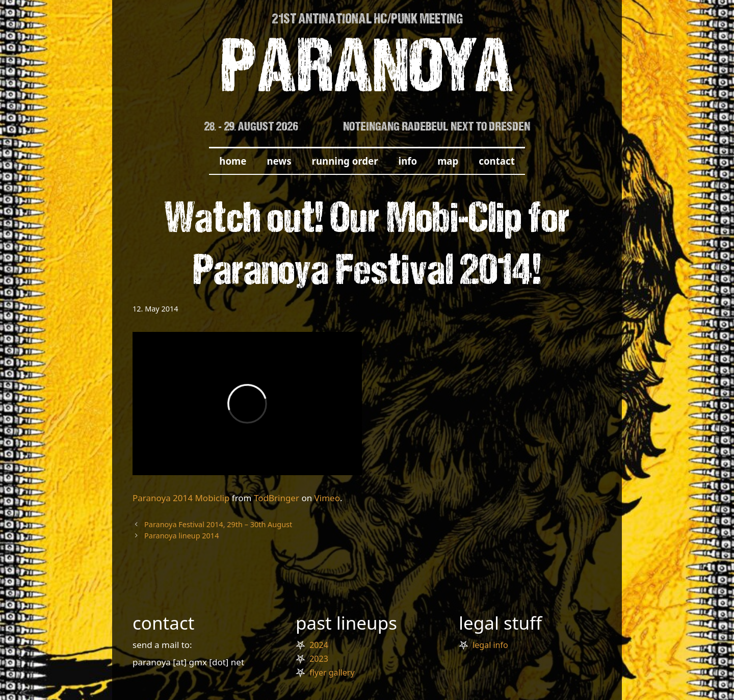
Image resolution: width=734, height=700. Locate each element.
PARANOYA (367, 72)
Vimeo (327, 498)
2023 (319, 659)
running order (345, 161)
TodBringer (277, 498)
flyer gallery (332, 672)
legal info (490, 645)
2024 (319, 645)
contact (496, 161)
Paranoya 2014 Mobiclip (181, 498)
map (448, 161)
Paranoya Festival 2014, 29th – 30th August (218, 524)
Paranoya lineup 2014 (181, 536)
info (408, 161)
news (279, 161)
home (233, 161)
